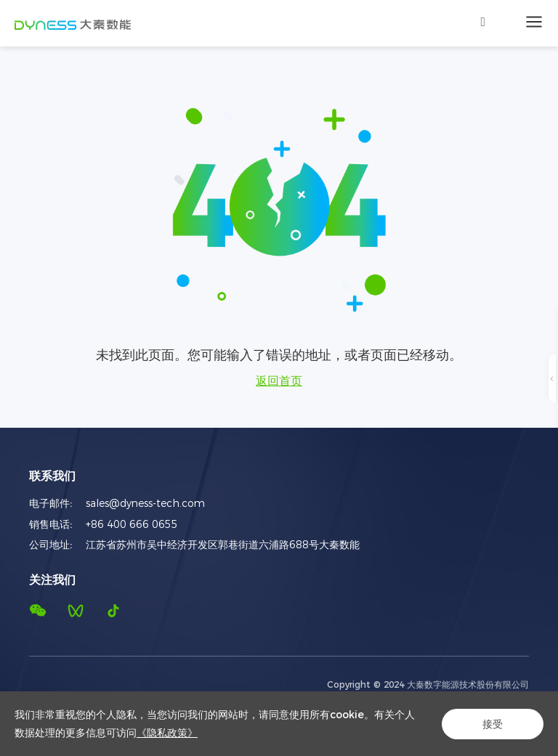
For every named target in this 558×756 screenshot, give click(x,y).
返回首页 (279, 381)
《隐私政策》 (167, 733)
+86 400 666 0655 (132, 524)
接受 (493, 724)
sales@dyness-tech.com (145, 503)
